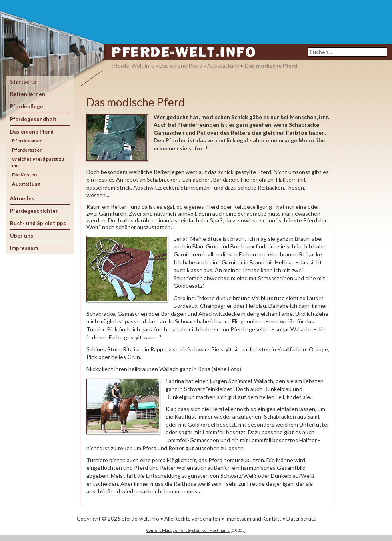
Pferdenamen (27, 141)
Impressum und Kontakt (253, 519)
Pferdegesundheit (33, 119)
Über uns (22, 236)
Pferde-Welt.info (133, 65)
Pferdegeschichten (34, 211)
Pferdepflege (27, 106)
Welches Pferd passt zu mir (38, 162)
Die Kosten (24, 175)
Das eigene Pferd (32, 132)
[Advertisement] (364, 184)
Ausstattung (26, 184)
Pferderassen (27, 150)
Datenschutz (301, 519)
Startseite (23, 82)
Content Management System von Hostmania (188, 530)
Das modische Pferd (271, 65)
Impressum (24, 248)
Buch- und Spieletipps (38, 223)
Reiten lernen (28, 94)
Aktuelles (22, 198)
